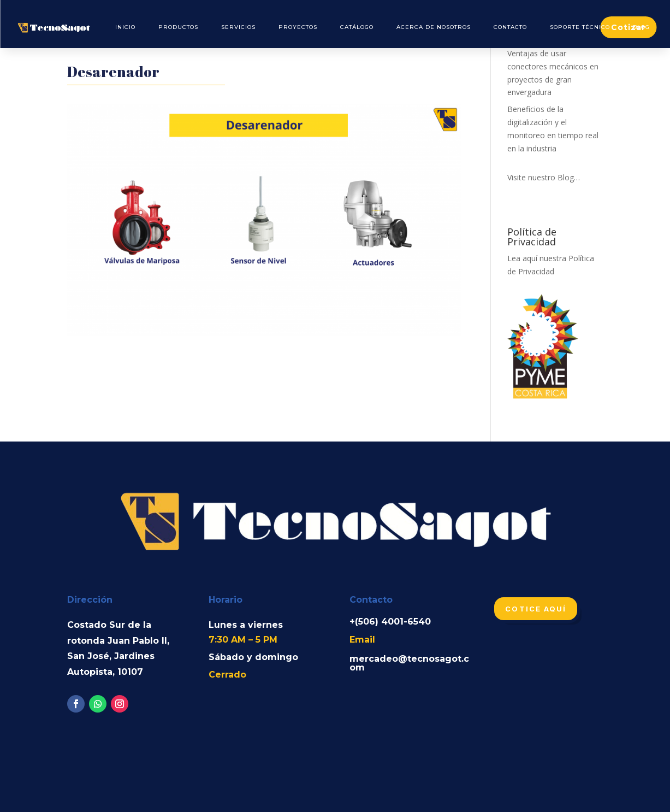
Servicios (238, 27)
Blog (641, 27)
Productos (178, 27)
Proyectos (298, 27)
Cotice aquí (536, 609)
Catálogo (357, 27)
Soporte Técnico (580, 27)
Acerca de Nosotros (434, 27)
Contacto (510, 27)
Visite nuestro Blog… (544, 177)
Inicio (125, 27)
